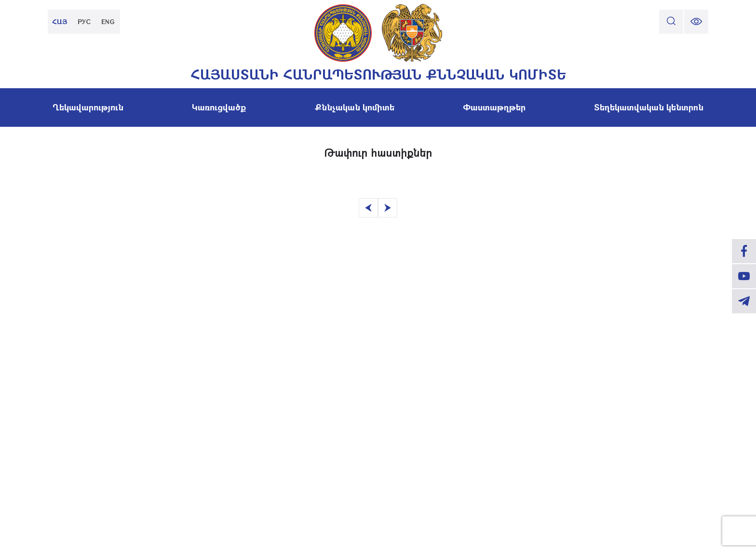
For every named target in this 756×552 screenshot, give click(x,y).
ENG (108, 21)
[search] (671, 22)
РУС (84, 21)
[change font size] (696, 22)
